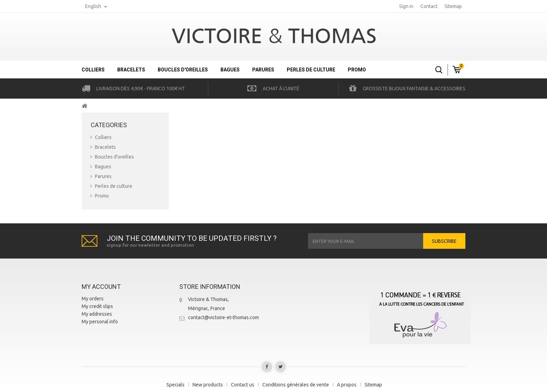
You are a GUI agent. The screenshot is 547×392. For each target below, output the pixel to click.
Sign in (406, 6)
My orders (93, 299)
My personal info (100, 322)
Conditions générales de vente (296, 385)
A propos (347, 385)
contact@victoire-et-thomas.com (223, 317)
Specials (175, 385)
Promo (357, 70)
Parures (263, 70)
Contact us (243, 385)
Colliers (93, 70)
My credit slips (97, 306)
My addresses (97, 314)
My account (101, 287)
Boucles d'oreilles (183, 70)
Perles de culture (311, 70)
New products (208, 385)
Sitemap (373, 385)
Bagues (230, 70)
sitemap (453, 6)
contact (429, 6)
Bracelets (131, 70)
